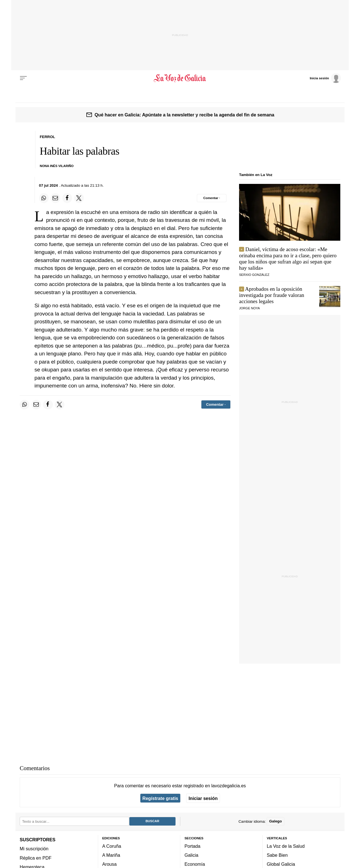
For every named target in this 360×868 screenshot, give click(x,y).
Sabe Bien (277, 855)
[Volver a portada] (180, 78)
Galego (275, 821)
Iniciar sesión (203, 798)
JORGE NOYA (249, 308)
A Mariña (111, 855)
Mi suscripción (34, 849)
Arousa (110, 864)
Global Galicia (281, 864)
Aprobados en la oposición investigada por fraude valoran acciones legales (272, 295)
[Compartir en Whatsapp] (44, 198)
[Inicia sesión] (325, 78)
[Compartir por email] (55, 198)
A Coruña (112, 846)
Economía (195, 864)
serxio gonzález (254, 275)
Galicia (191, 855)
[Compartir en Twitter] (79, 198)
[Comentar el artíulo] (212, 198)
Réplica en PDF (36, 858)
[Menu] (23, 78)
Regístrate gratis (160, 798)
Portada (193, 846)
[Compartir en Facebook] (67, 198)
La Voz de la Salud (286, 846)
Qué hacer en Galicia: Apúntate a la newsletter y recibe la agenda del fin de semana (184, 115)
